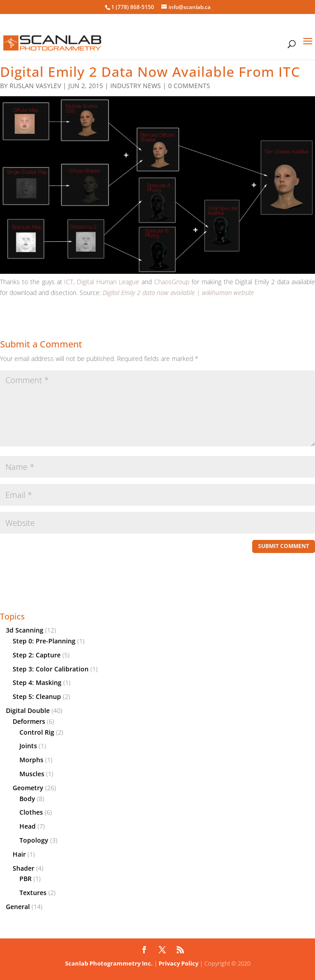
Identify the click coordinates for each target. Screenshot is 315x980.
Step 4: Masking (37, 682)
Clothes (31, 812)
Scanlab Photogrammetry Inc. (109, 963)
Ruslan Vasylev (35, 86)
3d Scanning (25, 630)
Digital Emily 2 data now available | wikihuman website (178, 293)
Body (27, 799)
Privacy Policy (179, 963)
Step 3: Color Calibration (51, 669)
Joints (28, 746)
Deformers (29, 721)
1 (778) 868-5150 (133, 7)
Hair (19, 854)
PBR (26, 879)
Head (28, 826)
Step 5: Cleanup (37, 696)
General (18, 907)
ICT (69, 282)
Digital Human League (108, 282)
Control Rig (37, 732)
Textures (33, 893)
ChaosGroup (172, 282)
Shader (24, 868)
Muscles (32, 774)
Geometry (28, 788)
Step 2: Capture (37, 655)
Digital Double (28, 710)
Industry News (136, 86)
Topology (34, 840)
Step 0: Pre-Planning (44, 641)
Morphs (31, 760)
